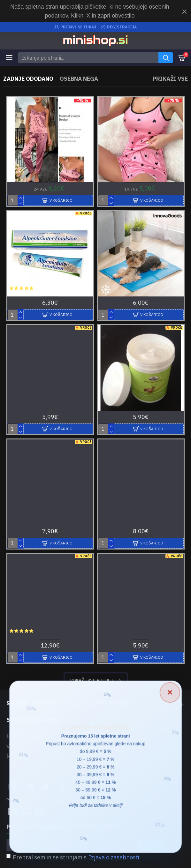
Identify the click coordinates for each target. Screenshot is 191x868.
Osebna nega (79, 79)
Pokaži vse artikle (92, 680)
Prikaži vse (170, 79)
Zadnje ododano (28, 79)
